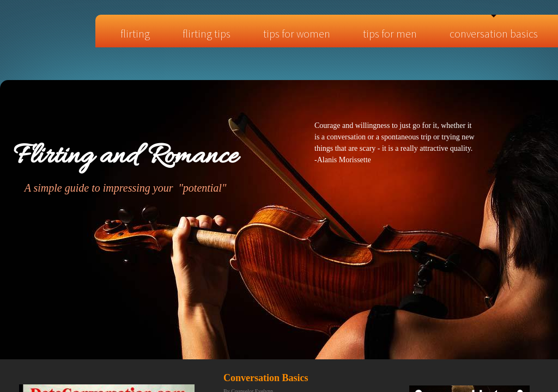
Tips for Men (390, 33)
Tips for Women (297, 33)
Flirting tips (207, 33)
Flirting (135, 33)
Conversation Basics (494, 33)
